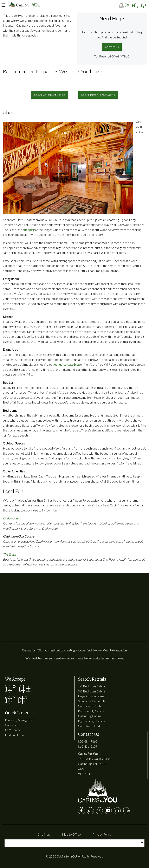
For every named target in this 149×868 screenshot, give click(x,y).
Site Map (44, 834)
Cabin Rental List (89, 726)
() (124, 5)
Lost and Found (15, 735)
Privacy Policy (102, 834)
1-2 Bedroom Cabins (92, 686)
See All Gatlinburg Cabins (50, 95)
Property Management (20, 720)
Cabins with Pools (90, 706)
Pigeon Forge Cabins (91, 721)
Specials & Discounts (92, 701)
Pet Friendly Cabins (91, 711)
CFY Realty (13, 730)
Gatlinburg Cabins (90, 716)
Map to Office (71, 834)
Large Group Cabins (91, 696)
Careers (10, 725)
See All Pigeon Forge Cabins (98, 95)
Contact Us (112, 47)
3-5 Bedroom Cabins (92, 691)
